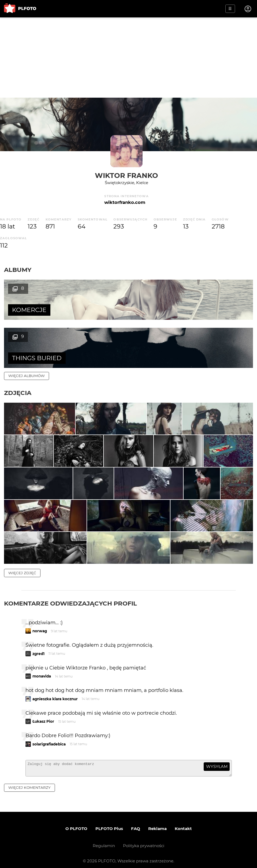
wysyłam (217, 760)
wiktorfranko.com (125, 202)
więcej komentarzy (29, 783)
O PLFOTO (76, 824)
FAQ (136, 824)
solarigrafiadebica (49, 738)
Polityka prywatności (144, 841)
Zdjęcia (18, 345)
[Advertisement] (128, 58)
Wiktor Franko (126, 175)
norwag (40, 625)
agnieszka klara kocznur (55, 692)
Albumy (18, 270)
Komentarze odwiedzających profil (70, 597)
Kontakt (183, 824)
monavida (42, 670)
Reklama (157, 824)
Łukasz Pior (43, 715)
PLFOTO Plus (109, 824)
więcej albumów (27, 328)
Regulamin (104, 841)
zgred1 (38, 647)
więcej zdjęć (22, 566)
